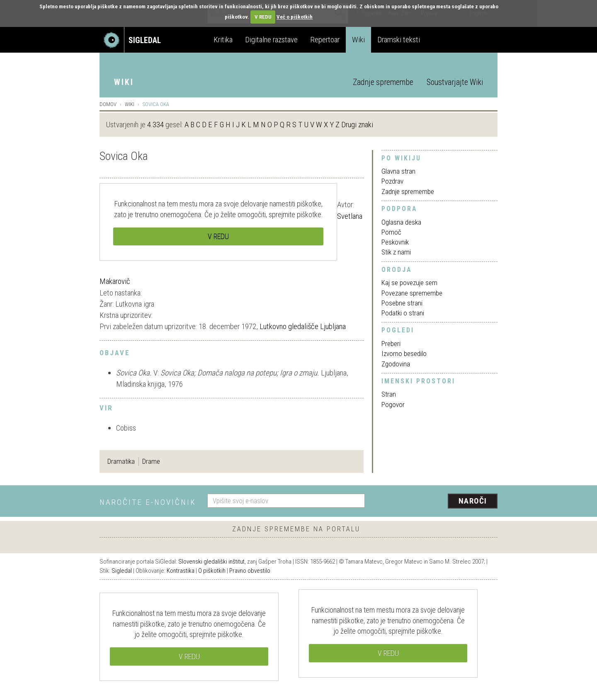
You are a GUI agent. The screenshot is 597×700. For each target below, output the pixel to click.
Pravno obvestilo (250, 571)
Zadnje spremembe (383, 82)
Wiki (358, 40)
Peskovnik (395, 242)
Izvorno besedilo (404, 354)
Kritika (223, 40)
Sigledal (122, 571)
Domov (108, 104)
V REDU (263, 17)
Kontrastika (181, 571)
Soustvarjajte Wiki (455, 82)
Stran (389, 394)
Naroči (473, 501)
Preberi (391, 344)
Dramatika (121, 461)
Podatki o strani (403, 313)
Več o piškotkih (295, 17)
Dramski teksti (399, 40)
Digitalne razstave (271, 40)
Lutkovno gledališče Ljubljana (303, 326)
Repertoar (325, 40)
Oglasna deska (401, 222)
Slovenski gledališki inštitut (211, 562)
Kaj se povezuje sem (409, 283)
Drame (151, 461)
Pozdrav (392, 181)
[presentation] (436, 501)
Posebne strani (402, 303)
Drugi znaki (357, 125)
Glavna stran (398, 171)
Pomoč (391, 232)
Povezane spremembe (412, 293)
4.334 (155, 125)
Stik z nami (396, 252)
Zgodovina (396, 364)
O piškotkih (212, 571)
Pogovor (393, 404)
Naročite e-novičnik (148, 502)
